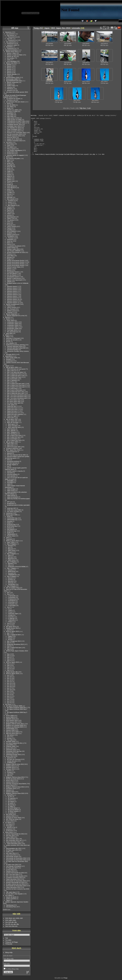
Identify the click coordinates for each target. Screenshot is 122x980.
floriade (9, 359)
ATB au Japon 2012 (13, 541)
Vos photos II (11, 220)
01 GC (10, 797)
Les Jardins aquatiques (15, 150)
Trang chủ (38, 28)
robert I (9, 213)
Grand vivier (11, 181)
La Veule (9, 824)
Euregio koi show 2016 (14, 818)
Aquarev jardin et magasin (16, 155)
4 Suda (10, 615)
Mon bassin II (12, 205)
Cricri (9, 173)
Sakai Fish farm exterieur (15, 414)
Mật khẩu (7, 964)
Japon (8, 900)
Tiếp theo (83, 108)
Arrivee (10, 639)
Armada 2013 (11, 354)
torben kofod (11, 247)
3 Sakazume (12, 599)
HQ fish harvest (12, 463)
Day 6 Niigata (11, 562)
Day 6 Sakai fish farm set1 (16, 392)
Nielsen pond (11, 235)
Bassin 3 (10, 68)
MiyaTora (11, 558)
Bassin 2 (10, 66)
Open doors (9, 832)
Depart (10, 638)
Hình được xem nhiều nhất (14, 918)
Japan (7, 366)
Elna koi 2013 (11, 137)
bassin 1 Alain (12, 53)
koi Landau (11, 58)
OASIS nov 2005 (13, 110)
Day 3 (9, 657)
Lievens (10, 87)
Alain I (9, 160)
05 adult (11, 803)
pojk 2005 (10, 116)
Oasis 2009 (10, 837)
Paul (9, 243)
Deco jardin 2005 (12, 358)
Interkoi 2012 (10, 753)
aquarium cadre (12, 45)
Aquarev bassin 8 (13, 298)
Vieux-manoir (11, 149)
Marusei (11, 549)
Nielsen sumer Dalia (14, 267)
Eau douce (11, 35)
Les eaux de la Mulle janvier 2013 (17, 92)
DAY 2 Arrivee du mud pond (16, 369)
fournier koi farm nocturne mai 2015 (18, 889)
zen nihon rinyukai (13, 511)
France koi (10, 154)
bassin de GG (12, 56)
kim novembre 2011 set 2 (14, 840)
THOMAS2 (11, 236)
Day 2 (9, 656)
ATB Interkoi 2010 (12, 720)
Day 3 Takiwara (12, 380)
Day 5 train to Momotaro (15, 390)
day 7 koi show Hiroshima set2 (17, 396)
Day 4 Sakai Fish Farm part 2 (17, 385)
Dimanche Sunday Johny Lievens (18, 351)
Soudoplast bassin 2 (14, 277)
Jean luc (10, 241)
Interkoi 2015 (10, 792)
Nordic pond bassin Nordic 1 (16, 264)
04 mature (11, 801)
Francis (9, 254)
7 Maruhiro (11, 620)
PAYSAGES (11, 529)
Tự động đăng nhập (11, 969)
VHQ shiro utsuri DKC (14, 510)
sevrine (9, 215)
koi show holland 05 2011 (14, 743)
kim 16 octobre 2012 (13, 588)
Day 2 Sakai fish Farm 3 (15, 377)
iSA (9, 565)
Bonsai (8, 317)
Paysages (9, 826)
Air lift (8, 341)
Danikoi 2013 (10, 871)
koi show (8, 704)
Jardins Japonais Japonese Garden (17, 902)
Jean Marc (10, 256)
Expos (8, 319)
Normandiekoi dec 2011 (14, 848)
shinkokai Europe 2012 (14, 754)
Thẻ (7, 938)
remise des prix (12, 761)
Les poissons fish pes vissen (15, 102)
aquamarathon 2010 (13, 77)
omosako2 (10, 482)
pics (8, 737)
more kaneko (11, 476)
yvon (9, 223)
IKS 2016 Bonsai (13, 332)
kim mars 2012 (11, 853)
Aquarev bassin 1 (13, 286)
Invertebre (9, 47)
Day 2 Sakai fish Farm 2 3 (15, 374)
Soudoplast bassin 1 (14, 272)
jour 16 (9, 686)
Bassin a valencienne (14, 278)
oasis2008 (10, 745)
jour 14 (9, 683)
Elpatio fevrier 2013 (12, 628)
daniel (9, 175)
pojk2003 (10, 113)
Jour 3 (9, 607)
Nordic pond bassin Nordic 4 (16, 262)
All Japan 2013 (11, 626)
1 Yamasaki (12, 596)
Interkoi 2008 (10, 730)
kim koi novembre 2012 (15, 134)
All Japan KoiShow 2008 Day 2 (17, 709)
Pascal (9, 207)
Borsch (9, 270)
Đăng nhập (9, 952)
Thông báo (9, 944)
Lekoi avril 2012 (11, 855)
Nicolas (9, 257)
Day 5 (9, 649)
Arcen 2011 (10, 748)
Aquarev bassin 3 (13, 290)
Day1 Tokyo (11, 542)
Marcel (9, 194)
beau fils (10, 167)
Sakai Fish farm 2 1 (13, 411)
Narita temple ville (12, 672)
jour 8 (9, 701)
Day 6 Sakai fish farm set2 (16, 393)
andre (9, 163)
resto (9, 60)
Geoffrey (10, 230)
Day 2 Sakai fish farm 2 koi (16, 375)
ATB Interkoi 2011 (12, 722)
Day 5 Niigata (11, 554)
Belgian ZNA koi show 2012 (15, 764)
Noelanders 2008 (13, 328)
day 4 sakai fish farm (14, 437)
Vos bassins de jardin (13, 158)
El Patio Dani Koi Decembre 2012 (17, 861)
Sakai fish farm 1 (13, 406)
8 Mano (10, 622)
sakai (9, 484)
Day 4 (9, 659)
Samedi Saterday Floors (15, 346)
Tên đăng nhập (9, 959)
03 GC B (11, 800)
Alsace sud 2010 (12, 63)
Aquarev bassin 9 (13, 301)
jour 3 (9, 693)
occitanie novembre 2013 (14, 878)
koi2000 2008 (11, 741)
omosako (10, 481)
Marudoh (11, 581)
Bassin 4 (10, 69)
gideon (9, 179)
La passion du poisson (14, 246)
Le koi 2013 (10, 869)
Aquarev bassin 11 (13, 303)
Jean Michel (11, 186)
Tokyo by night (12, 416)
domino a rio (11, 827)
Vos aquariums (11, 42)
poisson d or (11, 90)
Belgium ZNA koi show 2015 (15, 793)
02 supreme (12, 798)
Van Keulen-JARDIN (14, 251)
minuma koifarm (12, 474)
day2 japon (12, 424)
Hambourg (10, 905)
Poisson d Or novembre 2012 (17, 132)
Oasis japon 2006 (12, 515)
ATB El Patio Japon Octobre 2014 (17, 651)
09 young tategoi (13, 810)
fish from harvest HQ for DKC (17, 455)
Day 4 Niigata (11, 544)
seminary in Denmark (13, 338)
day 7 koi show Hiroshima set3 (17, 398)
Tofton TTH (11, 218)
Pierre (9, 210)
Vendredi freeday (13, 350)
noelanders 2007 (13, 327)
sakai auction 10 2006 (14, 120)
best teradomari (12, 452)
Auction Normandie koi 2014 (15, 882)
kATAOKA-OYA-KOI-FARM (17, 567)
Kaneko (10, 570)
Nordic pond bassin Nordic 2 (16, 265)
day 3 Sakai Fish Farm (14, 435)
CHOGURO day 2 (13, 518)
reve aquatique (12, 61)
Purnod (9, 212)
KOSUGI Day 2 (12, 524)
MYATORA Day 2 (13, 526)
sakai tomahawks (13, 497)
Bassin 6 (10, 73)
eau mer (10, 39)
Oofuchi (10, 528)
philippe (10, 209)
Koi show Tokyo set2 (14, 401)
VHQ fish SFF (12, 508)
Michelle (10, 197)
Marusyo (11, 557)
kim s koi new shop (12, 874)
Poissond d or (12, 37)
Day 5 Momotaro (12, 388)
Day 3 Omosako (12, 379)
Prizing (9, 772)
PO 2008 (10, 147)
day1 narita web (12, 421)
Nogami (10, 552)
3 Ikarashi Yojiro (13, 614)
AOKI (9, 516)
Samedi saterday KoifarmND (16, 348)
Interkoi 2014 (10, 782)
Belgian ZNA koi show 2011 (15, 724)
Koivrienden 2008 (12, 79)
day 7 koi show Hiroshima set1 (17, 395)
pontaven (9, 829)
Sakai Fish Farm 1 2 (14, 408)
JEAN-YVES (11, 86)
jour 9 (9, 703)
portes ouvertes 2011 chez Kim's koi (18, 845)
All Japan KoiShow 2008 (14, 706)
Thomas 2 (11, 238)
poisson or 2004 (12, 111)
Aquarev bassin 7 (13, 296)
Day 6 (9, 643)
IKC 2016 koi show (12, 819)
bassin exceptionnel (13, 304)
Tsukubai (9, 539)
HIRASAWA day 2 (13, 520)
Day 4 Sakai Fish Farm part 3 (17, 387)
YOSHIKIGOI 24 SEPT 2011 (16, 121)
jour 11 (9, 678)
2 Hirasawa (12, 597)
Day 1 (9, 654)
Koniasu (11, 580)
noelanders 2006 (13, 325)
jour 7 (9, 699)
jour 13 (9, 682)
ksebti (9, 191)
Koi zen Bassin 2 (13, 275)
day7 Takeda (11, 431)
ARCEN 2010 (11, 719)
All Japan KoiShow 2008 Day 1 (17, 707)
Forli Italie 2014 (12, 330)
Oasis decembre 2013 (13, 879)
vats (8, 774)
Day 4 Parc (11, 382)
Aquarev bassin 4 (13, 291)
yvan (9, 222)
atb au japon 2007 (12, 419)
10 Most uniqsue (13, 811)
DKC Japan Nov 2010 (13, 450)
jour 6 (9, 698)
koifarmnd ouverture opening (16, 345)
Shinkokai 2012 (11, 750)
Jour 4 (9, 623)
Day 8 (9, 646)
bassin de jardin (11, 897)
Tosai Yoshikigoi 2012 (14, 129)
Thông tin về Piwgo (12, 942)
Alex (9, 162)
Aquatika (10, 165)
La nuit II (11, 204)
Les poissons (10, 34)
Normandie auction (12, 856)
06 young (11, 805)
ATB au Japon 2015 (13, 662)
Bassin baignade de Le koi (16, 316)
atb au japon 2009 (12, 442)
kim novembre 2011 (13, 839)
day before (11, 735)
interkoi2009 (10, 729)
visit (8, 775)
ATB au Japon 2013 (13, 631)
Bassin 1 (10, 64)
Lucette (9, 192)
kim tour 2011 (11, 835)
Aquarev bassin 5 (13, 293)
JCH (9, 183)
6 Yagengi (11, 618)
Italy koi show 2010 (12, 733)
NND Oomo (12, 550)
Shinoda (11, 583)
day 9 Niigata (11, 586)
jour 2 (9, 691)
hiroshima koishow (13, 461)
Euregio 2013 (11, 769)
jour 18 (9, 690)
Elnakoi (9, 84)
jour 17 (9, 688)
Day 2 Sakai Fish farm (14, 648)
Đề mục (15, 28)
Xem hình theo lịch (11, 926)
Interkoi (9, 790)
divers (9, 103)
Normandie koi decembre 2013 (16, 881)
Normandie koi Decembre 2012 (16, 860)
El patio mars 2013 (12, 865)
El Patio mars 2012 (12, 850)
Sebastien (10, 239)
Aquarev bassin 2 (13, 288)
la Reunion (10, 831)
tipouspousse (11, 217)
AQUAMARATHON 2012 (14, 81)
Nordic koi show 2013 (13, 779)
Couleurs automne (12, 448)
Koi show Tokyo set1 (14, 400)
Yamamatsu (12, 584)
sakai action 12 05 (13, 118)
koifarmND (11, 152)
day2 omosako (13, 426)
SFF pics (10, 502)
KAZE (9, 523)
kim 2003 (10, 107)
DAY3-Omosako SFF (14, 447)
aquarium (10, 758)
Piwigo (65, 978)
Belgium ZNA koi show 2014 (15, 787)
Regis (9, 259)
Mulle (9, 108)
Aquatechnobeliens (12, 50)
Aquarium (8, 32)
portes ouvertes (11, 899)
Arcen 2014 (10, 785)
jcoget (9, 184)
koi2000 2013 (11, 767)
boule (9, 170)
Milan (8, 337)
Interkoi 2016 (10, 816)
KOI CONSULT (12, 231)
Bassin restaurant (13, 82)
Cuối (89, 108)
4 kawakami (12, 601)
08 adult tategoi (13, 808)
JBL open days (11, 892)
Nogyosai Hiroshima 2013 (15, 644)
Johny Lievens (12, 226)
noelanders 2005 (13, 324)
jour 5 (9, 625)
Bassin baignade (12, 314)
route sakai (11, 405)
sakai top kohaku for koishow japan (18, 499)
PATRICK (10, 89)
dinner (9, 771)
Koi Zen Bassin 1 (13, 273)
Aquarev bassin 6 (13, 294)
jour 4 (9, 695)
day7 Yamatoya (12, 434)
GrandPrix (10, 795)
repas (9, 76)
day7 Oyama (11, 429)
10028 (9, 282)
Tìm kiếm (8, 940)
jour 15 (9, 685)
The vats (10, 740)
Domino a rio (11, 100)
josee (9, 189)
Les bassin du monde (13, 98)
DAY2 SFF (10, 445)
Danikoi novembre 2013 (15, 141)
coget (9, 171)
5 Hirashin (11, 604)
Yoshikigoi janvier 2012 (15, 124)
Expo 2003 (11, 320)
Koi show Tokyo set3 (14, 403)
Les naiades (10, 343)
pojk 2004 (10, 115)
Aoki (9, 555)
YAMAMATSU (12, 575)
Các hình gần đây (11, 922)
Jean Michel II (12, 188)
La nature (8, 822)
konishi (9, 630)
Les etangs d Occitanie (14, 866)
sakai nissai (11, 490)
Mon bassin (11, 199)
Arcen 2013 (10, 780)
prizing (9, 738)
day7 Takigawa (12, 432)
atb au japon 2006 (12, 367)
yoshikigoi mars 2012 (14, 126)
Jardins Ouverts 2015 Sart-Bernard (17, 362)
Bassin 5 (10, 71)
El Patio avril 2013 (12, 868)
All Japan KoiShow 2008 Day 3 (17, 712)
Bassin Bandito (12, 74)
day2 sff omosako (13, 422)
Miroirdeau (11, 144)
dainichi (10, 453)
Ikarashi (10, 546)
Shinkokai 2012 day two (14, 751)
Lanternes (9, 513)
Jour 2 (9, 594)
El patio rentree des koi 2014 (16, 884)
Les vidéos (9, 895)
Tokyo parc (11, 418)
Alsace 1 (10, 269)
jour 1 (9, 592)
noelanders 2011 (13, 322)
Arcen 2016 (10, 821)
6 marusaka (12, 605)
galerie (9, 178)
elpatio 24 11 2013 (13, 139)
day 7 (9, 633)
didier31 (10, 176)
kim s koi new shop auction (15, 876)
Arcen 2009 (10, 717)
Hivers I (10, 202)
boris (9, 168)
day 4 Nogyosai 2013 (14, 641)
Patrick (9, 228)
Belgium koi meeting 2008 (15, 725)
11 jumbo (11, 813)
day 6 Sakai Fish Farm (14, 440)
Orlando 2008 (11, 746)
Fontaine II (11, 201)
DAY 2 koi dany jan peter (15, 372)
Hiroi (9, 460)
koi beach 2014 (11, 788)
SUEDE (10, 233)
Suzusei (11, 573)
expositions (9, 356)
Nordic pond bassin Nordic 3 (16, 260)
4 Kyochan (11, 602)
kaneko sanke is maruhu (15, 471)
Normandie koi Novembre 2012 (16, 858)
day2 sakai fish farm (14, 427)
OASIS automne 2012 (14, 136)
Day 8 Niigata (11, 576)
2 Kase (10, 612)
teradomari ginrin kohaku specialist (18, 505)
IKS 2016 (9, 814)
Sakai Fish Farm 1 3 (14, 409)
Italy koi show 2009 (12, 732)
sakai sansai (11, 495)
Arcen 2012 (10, 756)
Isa (8, 466)
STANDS (10, 763)
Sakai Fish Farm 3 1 (14, 413)
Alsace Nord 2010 (12, 52)
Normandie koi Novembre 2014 (16, 886)
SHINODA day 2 (12, 531)
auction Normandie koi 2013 (16, 252)
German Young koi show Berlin (16, 784)
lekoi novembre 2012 (14, 131)
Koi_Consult (11, 309)
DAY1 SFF (10, 443)
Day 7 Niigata (11, 568)
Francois (10, 225)
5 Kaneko (11, 617)
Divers (7, 335)
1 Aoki (10, 610)
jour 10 (9, 677)
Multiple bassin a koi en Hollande (18, 283)
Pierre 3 (10, 244)
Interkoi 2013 (10, 766)
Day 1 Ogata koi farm (14, 635)
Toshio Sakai (11, 536)
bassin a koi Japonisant (15, 280)
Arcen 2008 (10, 716)
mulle (8, 852)
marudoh (10, 473)
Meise (8, 157)
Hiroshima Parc (11, 907)
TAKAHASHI (11, 534)
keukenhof (10, 361)
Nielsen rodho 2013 (13, 249)
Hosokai (10, 521)
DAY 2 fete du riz (13, 371)
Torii (8, 537)
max (8, 196)
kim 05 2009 (11, 105)
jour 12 (9, 680)
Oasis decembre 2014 (13, 887)
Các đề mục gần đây (12, 924)
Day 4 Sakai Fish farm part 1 (16, 384)
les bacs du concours (14, 759)
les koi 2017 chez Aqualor (15, 894)
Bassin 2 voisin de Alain (15, 55)
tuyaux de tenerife (12, 340)
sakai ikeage (11, 489)
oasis (9, 145)
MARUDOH (12, 571)
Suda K (9, 533)
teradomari (11, 503)
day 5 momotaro (12, 439)
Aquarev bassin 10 (13, 299)
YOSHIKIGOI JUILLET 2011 (16, 123)
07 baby (11, 806)
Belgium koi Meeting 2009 (15, 727)
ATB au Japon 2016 (13, 673)
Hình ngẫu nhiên (11, 920)
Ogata (10, 636)
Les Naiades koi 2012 (14, 128)
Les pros (9, 142)
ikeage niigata (12, 465)
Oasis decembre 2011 (13, 842)
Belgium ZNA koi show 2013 (15, 777)
